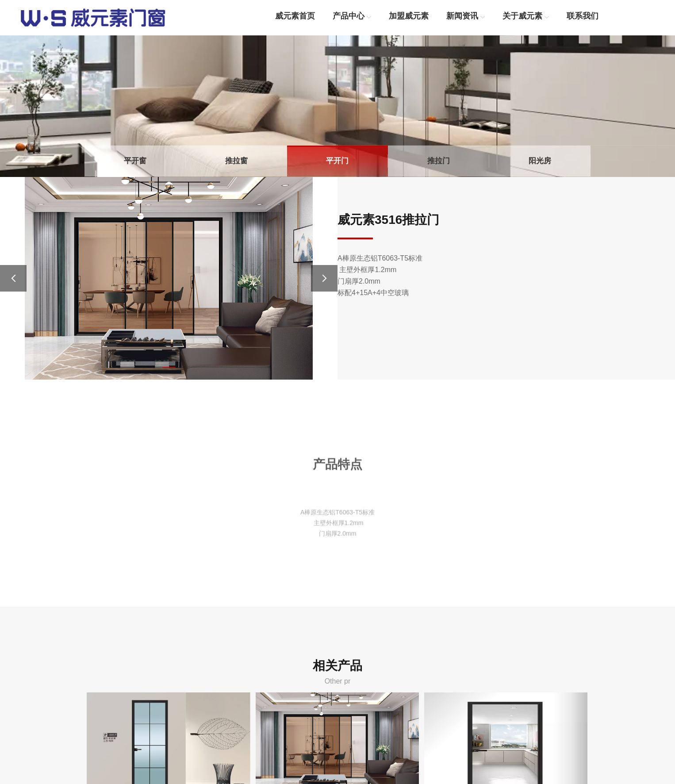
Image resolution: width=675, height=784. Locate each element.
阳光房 (540, 161)
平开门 (337, 161)
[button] (169, 367)
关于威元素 (522, 16)
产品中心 (349, 16)
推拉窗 (236, 161)
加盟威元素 (409, 16)
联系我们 (583, 16)
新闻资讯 (462, 16)
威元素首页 (295, 16)
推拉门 (439, 161)
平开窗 (135, 161)
